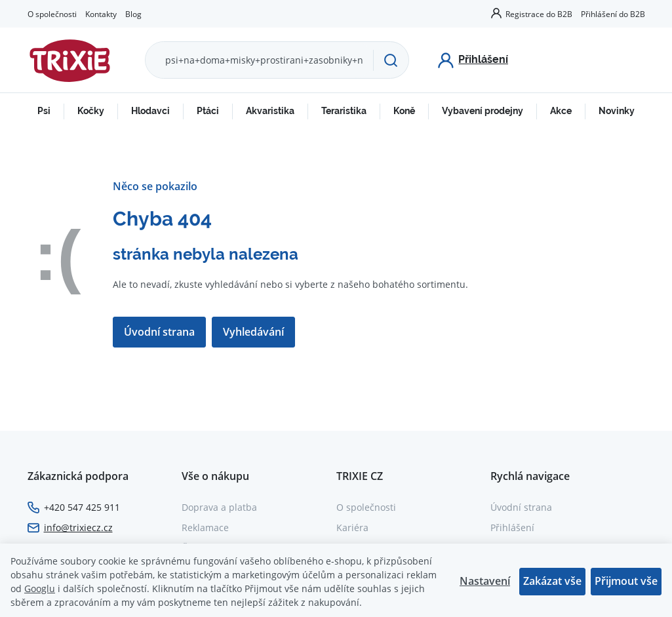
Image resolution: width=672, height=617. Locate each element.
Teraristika (344, 111)
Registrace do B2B (539, 14)
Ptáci (208, 111)
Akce (561, 111)
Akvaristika (270, 111)
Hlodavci (150, 111)
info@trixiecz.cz (78, 527)
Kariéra (352, 527)
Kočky (91, 111)
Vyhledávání (254, 332)
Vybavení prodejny (483, 111)
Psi (44, 111)
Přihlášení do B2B (613, 14)
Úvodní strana (159, 332)
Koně (404, 111)
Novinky (617, 111)
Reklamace (205, 527)
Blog (133, 14)
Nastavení (485, 581)
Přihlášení (512, 527)
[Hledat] (391, 60)
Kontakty (101, 14)
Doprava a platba (219, 507)
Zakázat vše (552, 581)
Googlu (40, 588)
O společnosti (52, 14)
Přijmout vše (626, 581)
